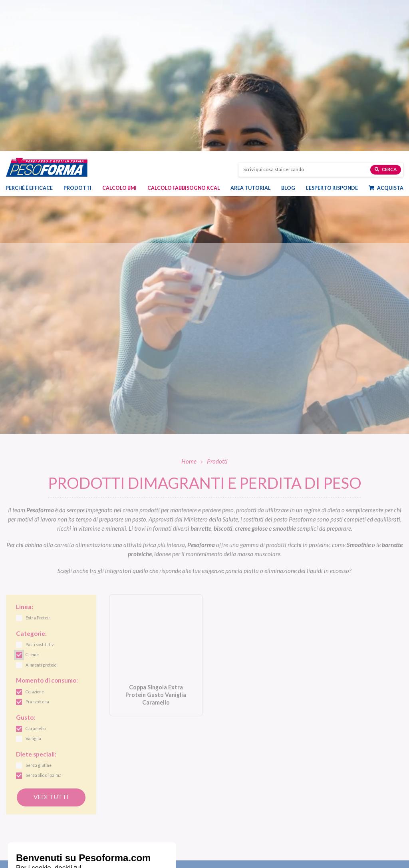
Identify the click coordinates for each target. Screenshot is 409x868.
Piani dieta (128, 844)
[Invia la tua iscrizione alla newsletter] (369, 732)
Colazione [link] (35, 541)
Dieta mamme (126, 856)
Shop (218, 844)
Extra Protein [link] (38, 467)
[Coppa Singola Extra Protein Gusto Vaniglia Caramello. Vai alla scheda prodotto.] (156, 504)
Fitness (318, 808)
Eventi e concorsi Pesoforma (341, 817)
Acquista (386, 42)
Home (189, 310)
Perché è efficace (29, 42)
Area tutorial (250, 42)
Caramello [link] (36, 578)
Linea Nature (225, 790)
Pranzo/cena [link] (37, 551)
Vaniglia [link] (33, 588)
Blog (288, 42)
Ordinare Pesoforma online (240, 856)
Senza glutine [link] (39, 615)
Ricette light (323, 799)
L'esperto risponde (340, 857)
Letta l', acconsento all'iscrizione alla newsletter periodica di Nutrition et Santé (257, 730)
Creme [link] (32, 504)
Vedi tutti (51, 646)
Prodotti (77, 42)
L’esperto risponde (332, 42)
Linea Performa (227, 799)
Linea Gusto (223, 781)
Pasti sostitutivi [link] (40, 494)
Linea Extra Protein (232, 808)
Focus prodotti (326, 790)
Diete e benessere (329, 781)
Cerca (386, 23)
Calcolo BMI (119, 42)
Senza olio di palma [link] (44, 625)
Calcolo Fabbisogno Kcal (184, 42)
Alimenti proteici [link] (42, 514)
